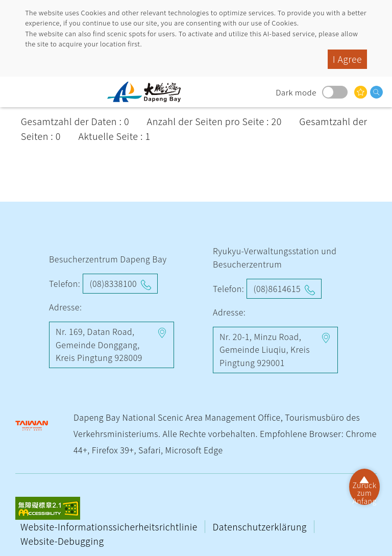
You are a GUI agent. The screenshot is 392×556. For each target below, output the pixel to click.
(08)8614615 (277, 288)
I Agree (347, 59)
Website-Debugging (62, 541)
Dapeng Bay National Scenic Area (148, 92)
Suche (376, 92)
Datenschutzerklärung (261, 527)
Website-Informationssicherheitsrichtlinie (110, 527)
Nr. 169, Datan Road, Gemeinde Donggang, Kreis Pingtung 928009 (99, 344)
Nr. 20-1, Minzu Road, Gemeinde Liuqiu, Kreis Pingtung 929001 (265, 349)
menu (18, 92)
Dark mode (335, 92)
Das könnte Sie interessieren (361, 92)
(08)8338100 (113, 283)
